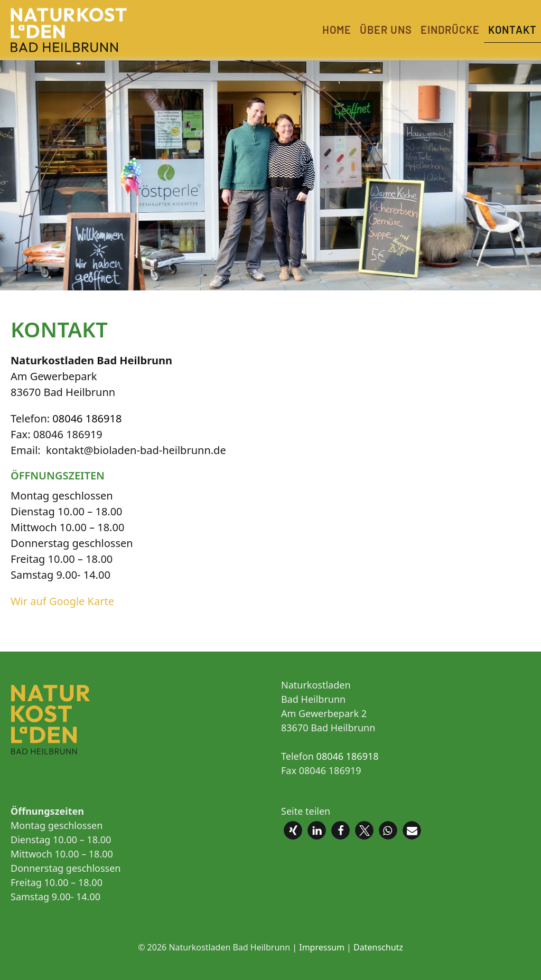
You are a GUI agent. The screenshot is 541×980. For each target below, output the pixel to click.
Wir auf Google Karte (62, 601)
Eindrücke (450, 30)
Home (337, 30)
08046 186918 (87, 418)
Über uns (386, 30)
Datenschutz (378, 947)
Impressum (322, 947)
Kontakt (512, 30)
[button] (293, 830)
